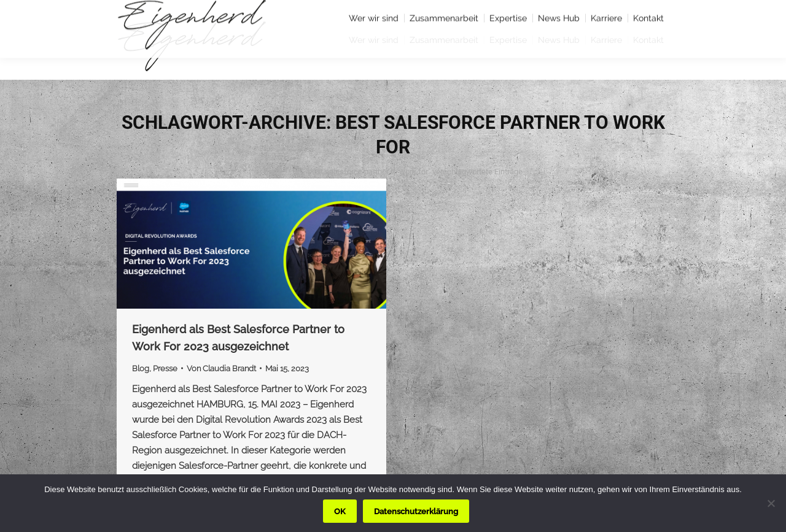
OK (340, 511)
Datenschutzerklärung (416, 511)
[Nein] (771, 503)
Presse (165, 368)
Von (221, 368)
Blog (141, 368)
